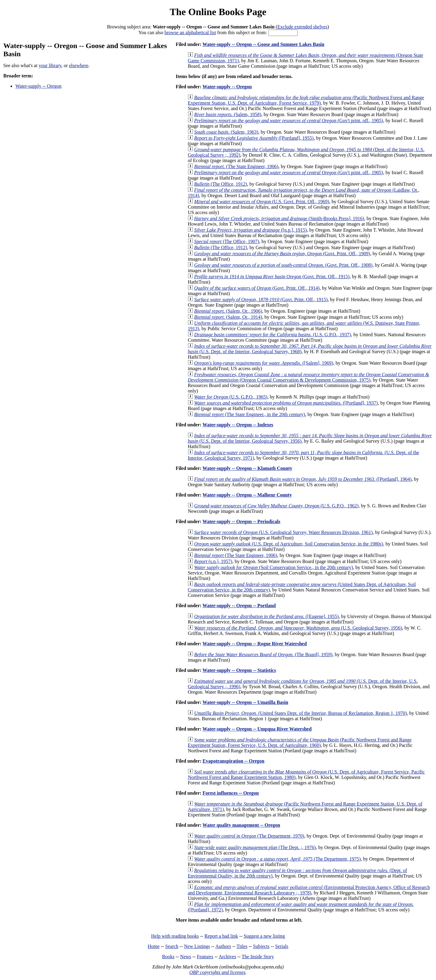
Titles (242, 946)
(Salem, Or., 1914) (228, 317)
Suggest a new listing (264, 936)
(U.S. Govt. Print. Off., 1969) (262, 202)
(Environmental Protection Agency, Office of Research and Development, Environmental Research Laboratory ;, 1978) (309, 890)
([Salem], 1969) (264, 363)
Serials (282, 946)
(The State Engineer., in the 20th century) (249, 414)
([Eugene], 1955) (266, 616)
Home (154, 946)
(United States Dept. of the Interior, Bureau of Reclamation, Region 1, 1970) (300, 713)
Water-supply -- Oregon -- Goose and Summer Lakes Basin (263, 44)
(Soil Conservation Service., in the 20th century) (274, 567)
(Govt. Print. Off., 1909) (282, 254)
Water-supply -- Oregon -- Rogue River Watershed (255, 644)
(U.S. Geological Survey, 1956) (298, 628)
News (186, 957)
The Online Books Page (218, 12)
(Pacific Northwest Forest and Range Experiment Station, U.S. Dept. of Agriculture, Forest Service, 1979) (306, 100)
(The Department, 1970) (249, 836)
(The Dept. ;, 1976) (255, 847)
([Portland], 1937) (286, 403)
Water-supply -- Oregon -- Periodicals (241, 521)
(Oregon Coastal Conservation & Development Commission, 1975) (308, 377)
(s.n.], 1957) (213, 561)
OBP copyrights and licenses (217, 972)
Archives (227, 957)
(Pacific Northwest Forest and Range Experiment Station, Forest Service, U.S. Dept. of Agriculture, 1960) (300, 742)
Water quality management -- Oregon (241, 825)
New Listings (197, 946)
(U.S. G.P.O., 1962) (276, 506)
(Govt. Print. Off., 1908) (283, 265)
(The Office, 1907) (227, 241)
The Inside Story (258, 957)
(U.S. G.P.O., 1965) (231, 397)
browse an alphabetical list (190, 33)
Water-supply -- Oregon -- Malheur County (247, 495)
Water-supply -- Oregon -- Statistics (239, 670)
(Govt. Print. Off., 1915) (272, 277)
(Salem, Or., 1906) (228, 311)
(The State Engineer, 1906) (236, 166)
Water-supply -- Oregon (38, 86)
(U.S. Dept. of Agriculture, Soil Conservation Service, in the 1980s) (289, 544)
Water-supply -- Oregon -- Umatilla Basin (245, 702)
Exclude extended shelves (302, 27)
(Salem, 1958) (228, 114)
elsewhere (79, 65)
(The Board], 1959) (263, 654)
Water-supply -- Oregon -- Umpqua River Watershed (257, 729)
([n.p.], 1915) (250, 230)
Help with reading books (175, 936)
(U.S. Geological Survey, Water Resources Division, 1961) (283, 532)
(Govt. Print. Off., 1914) (257, 288)
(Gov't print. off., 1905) (289, 120)
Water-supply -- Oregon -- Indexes (238, 425)
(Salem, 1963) (226, 132)
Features (205, 957)
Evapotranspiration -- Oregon (233, 761)
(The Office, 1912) (221, 184)
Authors (223, 946)
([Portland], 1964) (303, 479)
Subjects (261, 946)
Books (168, 957)
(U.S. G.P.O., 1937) (272, 335)
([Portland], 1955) (254, 138)
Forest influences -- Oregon (231, 793)
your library (50, 65)
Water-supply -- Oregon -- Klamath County (247, 468)
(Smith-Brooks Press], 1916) (279, 218)
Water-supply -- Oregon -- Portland (239, 606)
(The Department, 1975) (277, 859)
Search (172, 946)
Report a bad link (221, 936)
